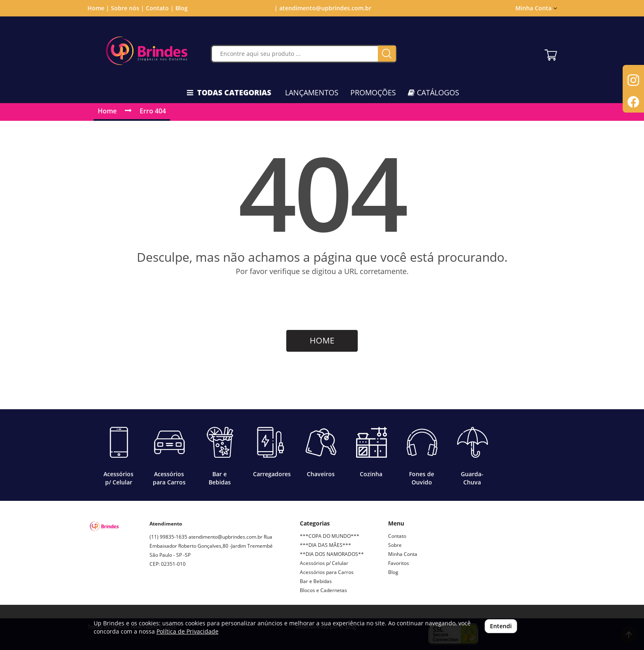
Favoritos (399, 563)
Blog (182, 8)
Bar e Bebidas (316, 581)
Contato (397, 536)
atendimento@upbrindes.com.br (225, 537)
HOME (322, 340)
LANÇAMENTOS (312, 92)
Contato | (160, 8)
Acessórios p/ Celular (324, 563)
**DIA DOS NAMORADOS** (332, 554)
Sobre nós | (128, 8)
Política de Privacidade (187, 631)
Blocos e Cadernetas (323, 590)
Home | (98, 8)
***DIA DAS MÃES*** (325, 545)
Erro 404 (153, 111)
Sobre (395, 545)
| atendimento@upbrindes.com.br (322, 8)
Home (107, 111)
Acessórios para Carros (327, 572)
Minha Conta (536, 8)
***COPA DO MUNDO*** (330, 536)
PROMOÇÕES (373, 92)
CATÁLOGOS (434, 92)
